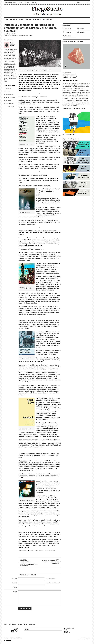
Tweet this (9, 88)
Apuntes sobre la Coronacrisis (42, 75)
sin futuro (52, 139)
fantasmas (33, 327)
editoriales (32, 624)
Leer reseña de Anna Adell (70, 80)
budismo (57, 351)
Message (15, 592)
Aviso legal (35, 2)
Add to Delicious (10, 94)
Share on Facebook (11, 98)
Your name (14, 579)
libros (25, 624)
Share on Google (10, 107)
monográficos (47, 19)
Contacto (27, 2)
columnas (28, 19)
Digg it (8, 91)
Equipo (20, 2)
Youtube (82, 32)
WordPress (88, 639)
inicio (6, 19)
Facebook (68, 32)
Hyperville (88, 638)
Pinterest (68, 36)
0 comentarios (29, 35)
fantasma (39, 152)
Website (15, 587)
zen (46, 353)
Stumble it (8, 101)
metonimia (49, 191)
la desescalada (53, 321)
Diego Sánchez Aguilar (10, 34)
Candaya (34, 86)
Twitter (82, 29)
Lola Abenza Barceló (72, 134)
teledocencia (52, 463)
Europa (21, 249)
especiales (36, 19)
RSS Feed (68, 29)
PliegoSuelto (7, 638)
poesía (21, 19)
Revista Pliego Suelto (10, 2)
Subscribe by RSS (10, 104)
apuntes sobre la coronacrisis (17, 35)
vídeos (20, 624)
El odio (38, 398)
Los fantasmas (40, 135)
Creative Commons (18, 638)
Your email (14, 583)
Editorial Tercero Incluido (69, 78)
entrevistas (14, 19)
